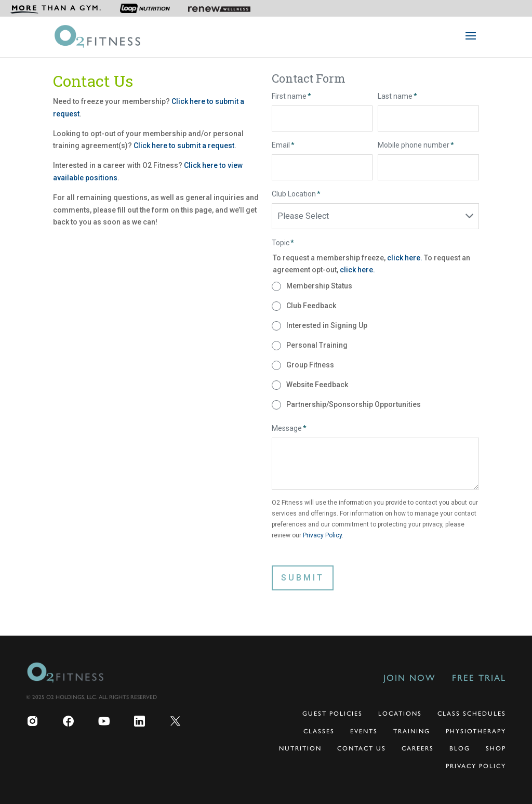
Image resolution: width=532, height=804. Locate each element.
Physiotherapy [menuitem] (476, 731)
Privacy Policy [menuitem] (476, 766)
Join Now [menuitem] (409, 678)
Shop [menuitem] (496, 748)
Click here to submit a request (184, 146)
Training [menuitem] (412, 731)
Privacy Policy (322, 535)
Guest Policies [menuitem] (332, 714)
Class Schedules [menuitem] (472, 714)
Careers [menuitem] (418, 748)
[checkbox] (375, 346)
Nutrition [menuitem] (300, 748)
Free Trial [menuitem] (479, 678)
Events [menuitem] (364, 731)
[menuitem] (56, 8)
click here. (405, 258)
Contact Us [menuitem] (362, 748)
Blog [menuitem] (460, 748)
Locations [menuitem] (400, 714)
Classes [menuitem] (319, 731)
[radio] (375, 286)
